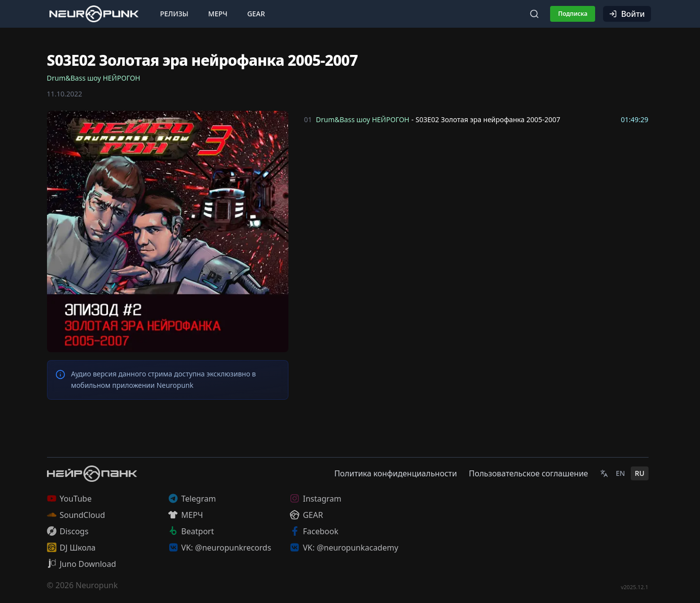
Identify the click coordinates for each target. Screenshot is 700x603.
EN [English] (621, 473)
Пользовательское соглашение (529, 473)
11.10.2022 (65, 94)
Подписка (573, 14)
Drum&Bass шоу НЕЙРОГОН (94, 78)
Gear (256, 14)
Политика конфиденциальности (396, 473)
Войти (627, 14)
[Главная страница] (94, 14)
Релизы (174, 14)
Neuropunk (97, 585)
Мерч (218, 14)
